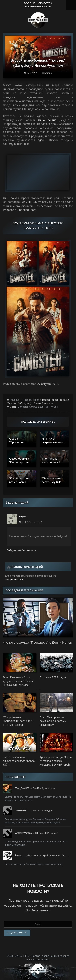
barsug (48, 73)
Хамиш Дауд (36, 407)
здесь (42, 140)
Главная (14, 400)
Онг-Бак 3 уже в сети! (44, 788)
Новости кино (31, 400)
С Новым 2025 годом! (42, 811)
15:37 (39, 522)
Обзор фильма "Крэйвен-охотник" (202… (47, 856)
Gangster (23, 407)
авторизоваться (14, 579)
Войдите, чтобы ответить (21, 550)
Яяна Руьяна (47, 120)
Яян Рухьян (51, 407)
